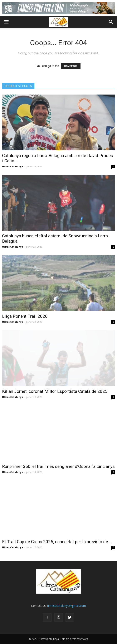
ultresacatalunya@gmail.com (67, 606)
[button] (111, 22)
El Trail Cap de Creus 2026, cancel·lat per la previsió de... (57, 542)
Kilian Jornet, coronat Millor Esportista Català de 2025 (55, 391)
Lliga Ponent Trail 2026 (25, 316)
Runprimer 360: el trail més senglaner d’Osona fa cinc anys (58, 466)
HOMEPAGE (71, 66)
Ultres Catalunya (13, 166)
